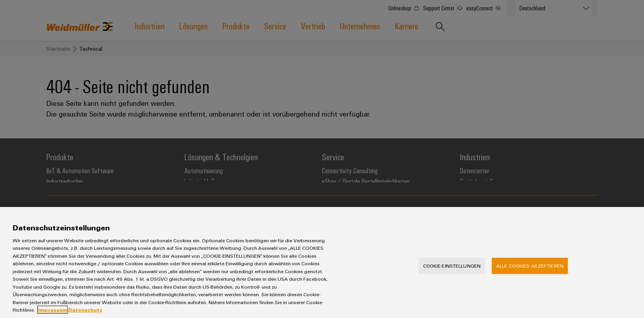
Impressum (53, 310)
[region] (322, 262)
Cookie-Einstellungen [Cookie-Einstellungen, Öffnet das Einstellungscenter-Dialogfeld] (452, 266)
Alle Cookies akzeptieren (530, 266)
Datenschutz (85, 310)
